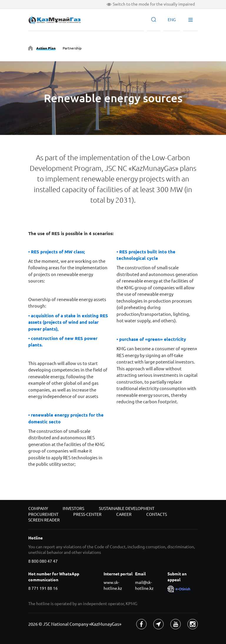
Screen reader (44, 520)
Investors (73, 508)
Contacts (157, 514)
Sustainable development (127, 508)
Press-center (87, 514)
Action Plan (46, 48)
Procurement (43, 514)
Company (38, 508)
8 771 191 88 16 (43, 588)
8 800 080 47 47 (43, 561)
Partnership (72, 48)
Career (124, 514)
